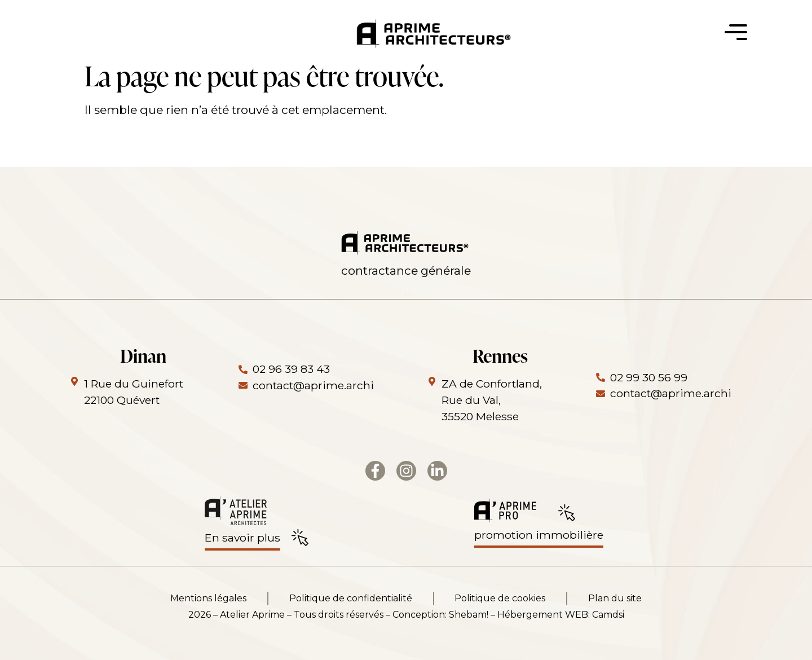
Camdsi (608, 615)
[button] (736, 36)
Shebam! (469, 615)
